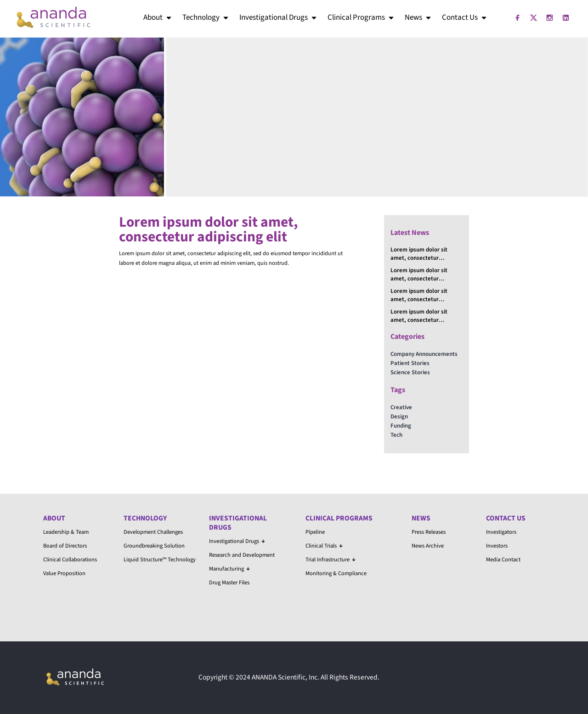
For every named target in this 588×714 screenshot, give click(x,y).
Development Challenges (153, 532)
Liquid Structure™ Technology (160, 560)
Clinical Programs (361, 17)
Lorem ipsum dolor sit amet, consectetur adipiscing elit (419, 254)
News (418, 17)
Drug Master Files (229, 583)
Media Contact (503, 560)
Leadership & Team (66, 532)
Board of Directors (65, 546)
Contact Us (465, 17)
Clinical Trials (324, 546)
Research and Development (242, 555)
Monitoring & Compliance (336, 573)
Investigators (501, 532)
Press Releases (429, 532)
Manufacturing (229, 569)
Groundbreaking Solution (154, 546)
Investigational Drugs (279, 17)
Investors (497, 546)
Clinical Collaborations (70, 560)
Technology (206, 17)
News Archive (428, 546)
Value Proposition (64, 573)
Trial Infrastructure (331, 560)
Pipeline (315, 532)
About (158, 17)
